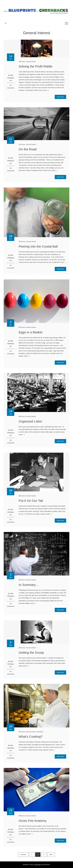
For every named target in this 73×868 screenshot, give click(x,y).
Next (51, 855)
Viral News (37, 865)
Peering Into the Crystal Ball (38, 246)
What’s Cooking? (31, 737)
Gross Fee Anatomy (33, 821)
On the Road (28, 149)
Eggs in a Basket (31, 332)
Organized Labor (30, 421)
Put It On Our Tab (31, 501)
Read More (60, 97)
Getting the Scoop (31, 653)
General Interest (31, 62)
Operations (40, 732)
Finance (23, 62)
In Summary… (29, 585)
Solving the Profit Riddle (36, 66)
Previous (23, 855)
